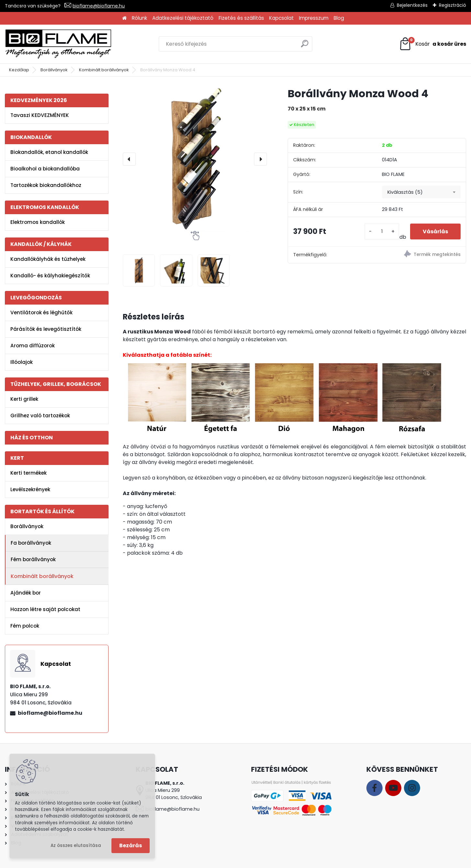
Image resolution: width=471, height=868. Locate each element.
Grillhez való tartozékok (40, 416)
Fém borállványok (33, 559)
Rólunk (139, 18)
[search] (305, 46)
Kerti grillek (24, 399)
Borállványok (54, 70)
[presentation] (129, 159)
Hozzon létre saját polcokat (45, 609)
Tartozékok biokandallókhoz (46, 185)
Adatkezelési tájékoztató (183, 18)
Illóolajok (22, 362)
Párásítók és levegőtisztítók (46, 329)
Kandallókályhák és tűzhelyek (48, 259)
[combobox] (421, 192)
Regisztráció (453, 5)
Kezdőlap (19, 70)
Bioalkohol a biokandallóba (45, 169)
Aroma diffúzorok (33, 346)
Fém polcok (25, 626)
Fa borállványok (31, 543)
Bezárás (131, 845)
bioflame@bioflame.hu (99, 6)
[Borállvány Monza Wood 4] (195, 159)
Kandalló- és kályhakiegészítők (50, 276)
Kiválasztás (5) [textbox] (405, 192)
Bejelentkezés (412, 5)
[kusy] (381, 231)
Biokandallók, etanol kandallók (49, 152)
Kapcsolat (281, 18)
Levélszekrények (30, 489)
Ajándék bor (26, 593)
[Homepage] (124, 18)
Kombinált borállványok (104, 70)
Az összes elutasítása (76, 845)
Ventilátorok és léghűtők (41, 312)
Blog (339, 18)
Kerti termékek (29, 473)
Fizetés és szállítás (241, 18)
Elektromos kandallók (38, 222)
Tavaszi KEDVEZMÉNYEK (40, 115)
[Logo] (58, 44)
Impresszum (314, 18)
